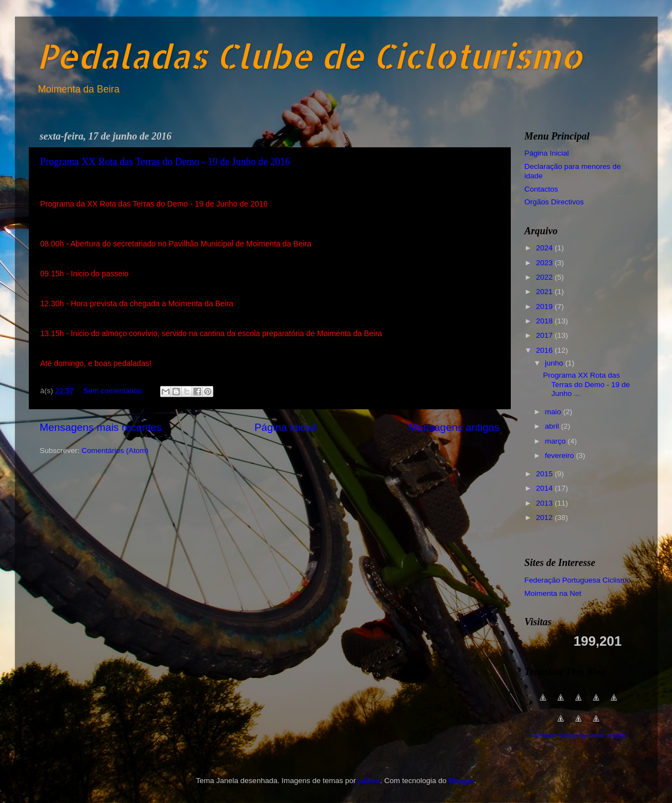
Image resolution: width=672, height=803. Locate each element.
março (556, 441)
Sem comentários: (115, 391)
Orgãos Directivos (554, 202)
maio (554, 412)
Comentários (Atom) (115, 451)
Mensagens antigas (454, 427)
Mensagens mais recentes (101, 427)
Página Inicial (547, 153)
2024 (545, 248)
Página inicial (285, 427)
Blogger (461, 781)
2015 (545, 474)
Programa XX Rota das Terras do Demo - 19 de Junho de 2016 (165, 162)
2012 (545, 518)
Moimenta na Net (553, 593)
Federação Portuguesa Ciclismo (578, 580)
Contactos (542, 189)
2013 (545, 503)
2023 (545, 263)
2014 (545, 488)
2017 (545, 335)
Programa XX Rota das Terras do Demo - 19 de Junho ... (586, 384)
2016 (545, 350)
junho (555, 363)
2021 (545, 292)
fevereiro (561, 455)
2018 (545, 321)
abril (553, 426)
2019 (545, 307)
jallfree (369, 781)
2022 (545, 277)
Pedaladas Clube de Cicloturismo (310, 56)
